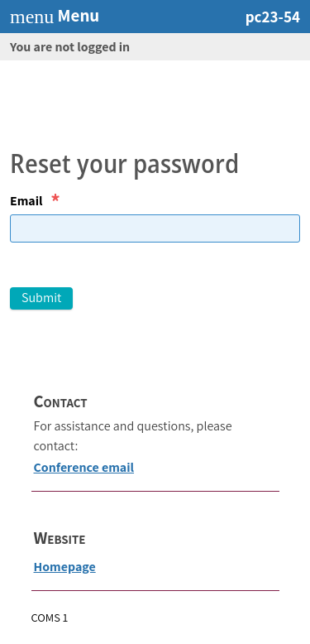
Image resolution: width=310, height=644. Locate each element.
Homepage (65, 567)
